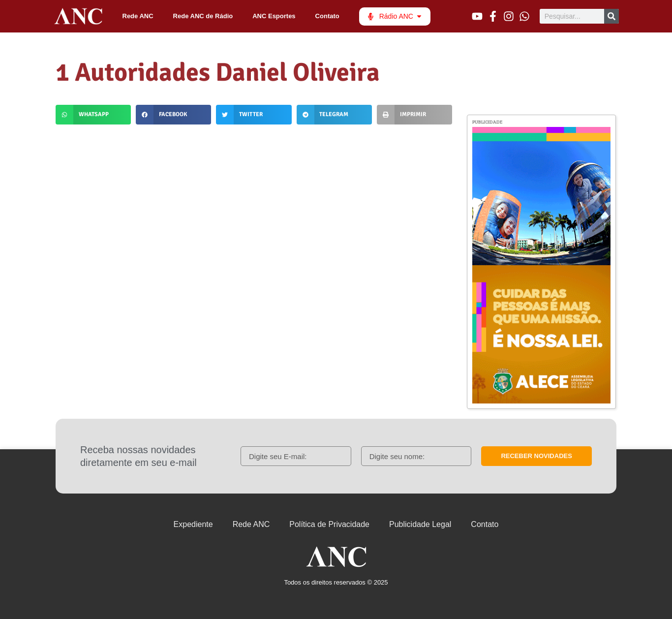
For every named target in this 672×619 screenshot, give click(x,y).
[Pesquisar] (611, 16)
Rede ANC (138, 16)
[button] (93, 115)
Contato (327, 16)
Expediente (193, 524)
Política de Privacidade (329, 524)
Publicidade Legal (420, 524)
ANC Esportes (274, 16)
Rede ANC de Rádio (203, 16)
